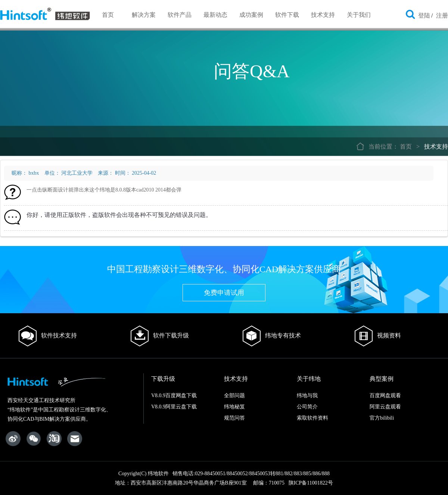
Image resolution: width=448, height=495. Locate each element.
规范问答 (234, 418)
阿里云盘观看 (385, 407)
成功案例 (251, 15)
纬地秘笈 (234, 407)
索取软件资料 (312, 418)
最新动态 (215, 15)
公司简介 (307, 407)
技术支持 (323, 15)
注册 (442, 15)
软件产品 (180, 15)
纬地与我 (307, 396)
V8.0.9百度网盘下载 (174, 396)
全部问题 (234, 396)
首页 (108, 15)
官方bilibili (382, 418)
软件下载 (287, 15)
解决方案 (144, 15)
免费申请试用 (224, 293)
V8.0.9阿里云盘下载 (174, 407)
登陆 (424, 15)
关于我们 (359, 15)
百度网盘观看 (385, 396)
